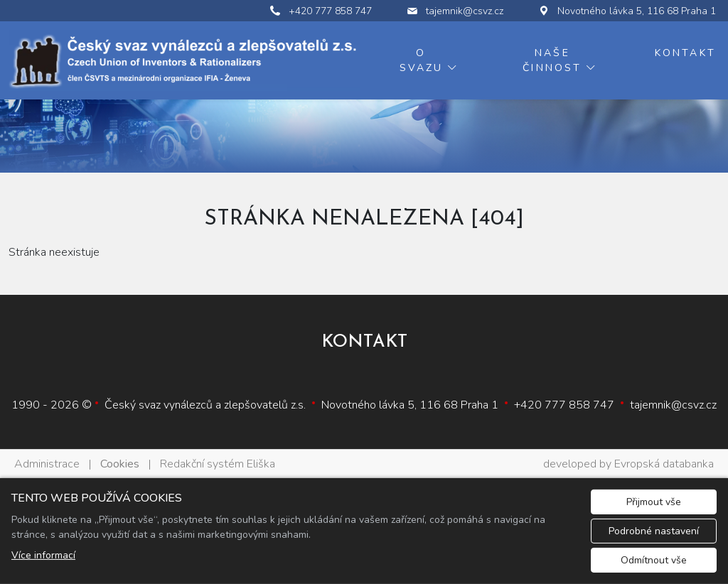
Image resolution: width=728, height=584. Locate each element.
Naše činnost (552, 60)
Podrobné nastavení (654, 531)
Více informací (43, 555)
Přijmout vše (654, 502)
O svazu (422, 60)
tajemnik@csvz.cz (673, 405)
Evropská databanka (664, 464)
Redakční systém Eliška (218, 464)
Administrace (47, 464)
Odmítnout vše (654, 560)
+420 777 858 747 (564, 405)
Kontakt (685, 53)
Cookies (120, 464)
